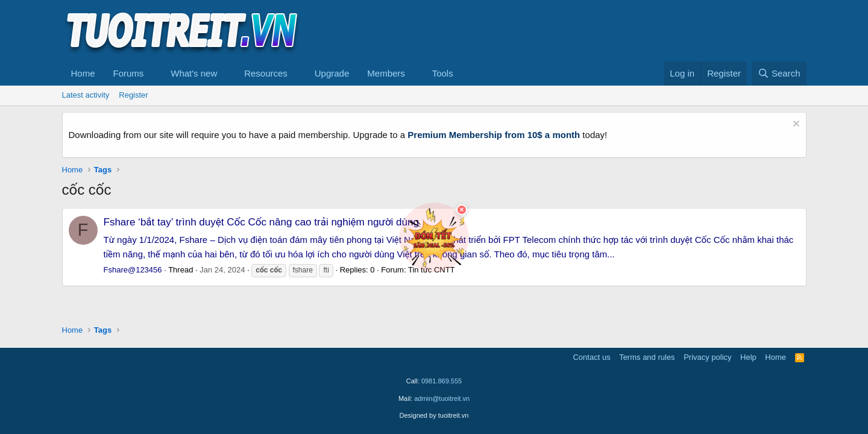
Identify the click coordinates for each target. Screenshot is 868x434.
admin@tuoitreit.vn (442, 398)
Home (83, 73)
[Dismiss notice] (795, 125)
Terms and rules (647, 357)
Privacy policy (707, 357)
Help (748, 357)
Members (386, 73)
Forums (129, 73)
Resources (266, 73)
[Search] (779, 74)
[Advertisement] (587, 31)
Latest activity (86, 95)
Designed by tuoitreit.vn (434, 415)
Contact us (591, 357)
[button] (153, 74)
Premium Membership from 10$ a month (494, 135)
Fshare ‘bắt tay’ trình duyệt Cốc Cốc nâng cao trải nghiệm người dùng (261, 222)
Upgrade (332, 73)
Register (133, 95)
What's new (194, 73)
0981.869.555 (442, 381)
